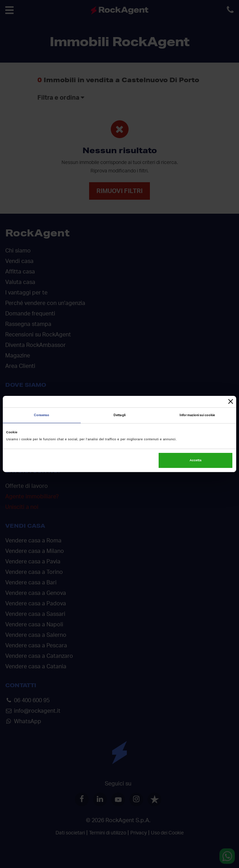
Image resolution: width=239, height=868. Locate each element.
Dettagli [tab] (119, 415)
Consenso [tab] (42, 415)
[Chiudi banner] (231, 401)
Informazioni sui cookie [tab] (197, 415)
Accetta (196, 460)
